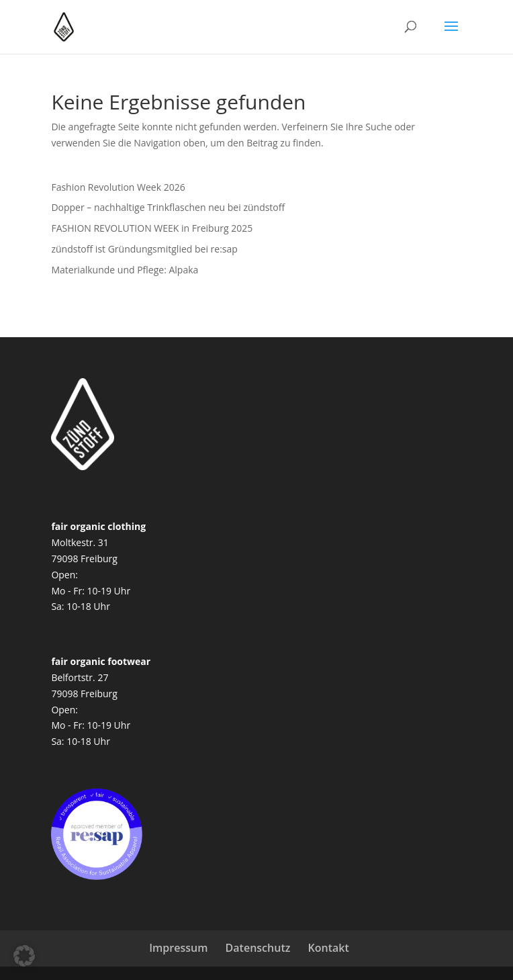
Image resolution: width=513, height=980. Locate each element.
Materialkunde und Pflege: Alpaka (125, 270)
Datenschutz (258, 948)
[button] (24, 956)
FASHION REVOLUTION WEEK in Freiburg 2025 (152, 228)
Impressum (178, 948)
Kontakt (329, 948)
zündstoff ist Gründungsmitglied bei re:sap (144, 249)
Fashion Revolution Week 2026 (118, 187)
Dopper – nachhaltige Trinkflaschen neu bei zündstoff (168, 207)
